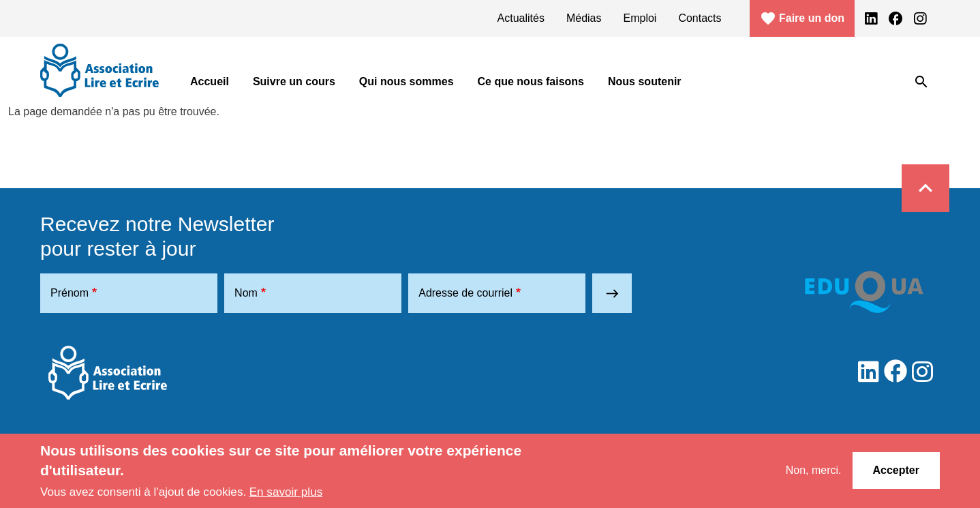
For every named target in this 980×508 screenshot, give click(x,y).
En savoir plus (286, 492)
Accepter (896, 470)
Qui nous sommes (407, 81)
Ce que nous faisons (531, 81)
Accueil (210, 81)
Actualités (521, 18)
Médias (584, 18)
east (612, 294)
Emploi (640, 18)
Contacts (700, 18)
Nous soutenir (645, 81)
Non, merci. (814, 470)
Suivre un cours (294, 81)
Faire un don (802, 18)
